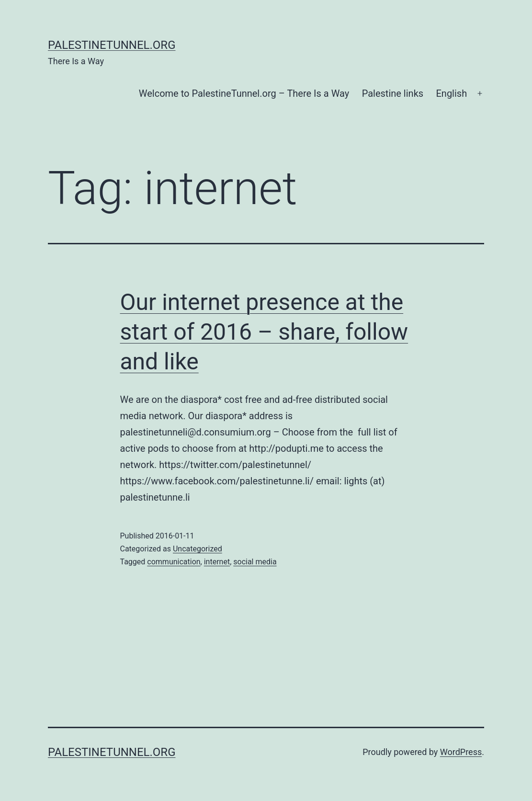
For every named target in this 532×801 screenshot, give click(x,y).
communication (174, 562)
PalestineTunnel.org (112, 45)
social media (255, 562)
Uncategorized (198, 549)
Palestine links (393, 93)
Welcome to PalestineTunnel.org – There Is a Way (244, 93)
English (451, 93)
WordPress (461, 752)
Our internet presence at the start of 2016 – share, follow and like (264, 332)
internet (217, 562)
